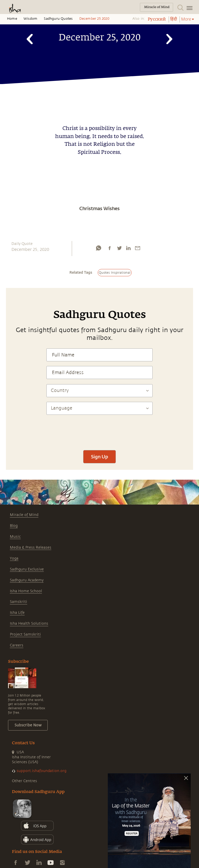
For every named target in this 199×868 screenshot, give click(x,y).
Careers (17, 645)
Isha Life (17, 613)
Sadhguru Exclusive (27, 569)
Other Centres (24, 781)
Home (12, 19)
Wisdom (30, 19)
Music (15, 537)
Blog (14, 526)
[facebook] (110, 248)
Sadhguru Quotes (58, 19)
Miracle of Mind (24, 515)
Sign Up (99, 457)
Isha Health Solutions (29, 624)
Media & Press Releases (31, 547)
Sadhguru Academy (27, 580)
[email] (138, 248)
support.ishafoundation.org (41, 771)
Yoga (14, 558)
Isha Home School (26, 591)
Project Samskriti (25, 634)
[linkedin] (128, 248)
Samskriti (19, 602)
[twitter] (119, 248)
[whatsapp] (98, 248)
